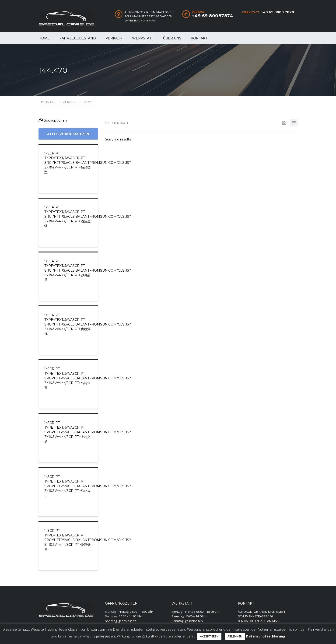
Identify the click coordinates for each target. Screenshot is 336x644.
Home (44, 38)
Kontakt (199, 38)
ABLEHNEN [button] (235, 636)
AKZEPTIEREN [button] (209, 636)
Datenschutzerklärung (266, 636)
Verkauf (114, 38)
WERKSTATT (143, 38)
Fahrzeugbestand (78, 38)
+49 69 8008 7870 (278, 12)
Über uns (172, 38)
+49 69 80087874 (213, 16)
